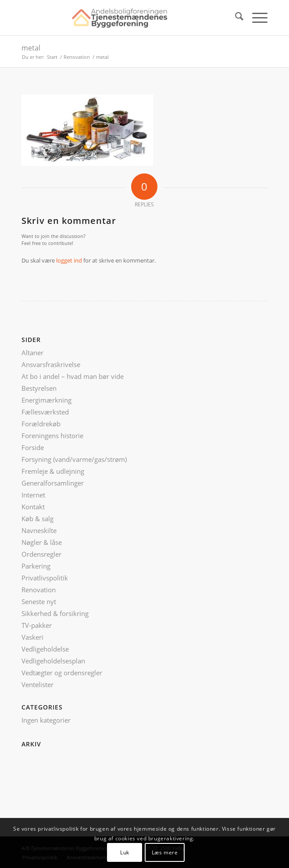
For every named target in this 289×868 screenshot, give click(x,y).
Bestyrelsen (39, 388)
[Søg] (235, 18)
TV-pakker (37, 625)
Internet (33, 495)
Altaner (32, 353)
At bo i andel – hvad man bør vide (73, 376)
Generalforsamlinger (53, 483)
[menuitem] (235, 18)
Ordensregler (41, 554)
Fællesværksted (45, 412)
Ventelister (37, 684)
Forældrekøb (41, 424)
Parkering (36, 566)
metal (31, 48)
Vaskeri (32, 637)
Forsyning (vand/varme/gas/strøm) (74, 459)
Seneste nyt (39, 601)
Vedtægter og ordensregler (62, 673)
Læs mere (165, 852)
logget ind (69, 260)
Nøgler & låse (42, 542)
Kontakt (33, 507)
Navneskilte (39, 530)
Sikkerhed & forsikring (55, 613)
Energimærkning (46, 400)
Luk (125, 852)
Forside (33, 447)
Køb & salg (37, 519)
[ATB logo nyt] (120, 18)
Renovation (39, 590)
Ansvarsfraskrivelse (51, 364)
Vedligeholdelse (45, 649)
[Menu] (255, 18)
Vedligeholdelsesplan (53, 661)
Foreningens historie (52, 436)
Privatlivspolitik (45, 578)
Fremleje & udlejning (53, 471)
